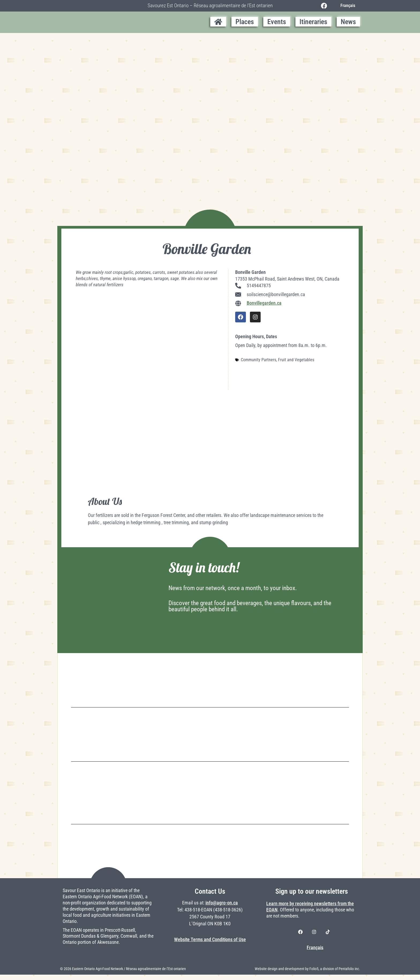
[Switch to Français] (347, 6)
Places (245, 22)
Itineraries (313, 22)
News (348, 22)
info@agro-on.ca (222, 908)
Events (277, 22)
